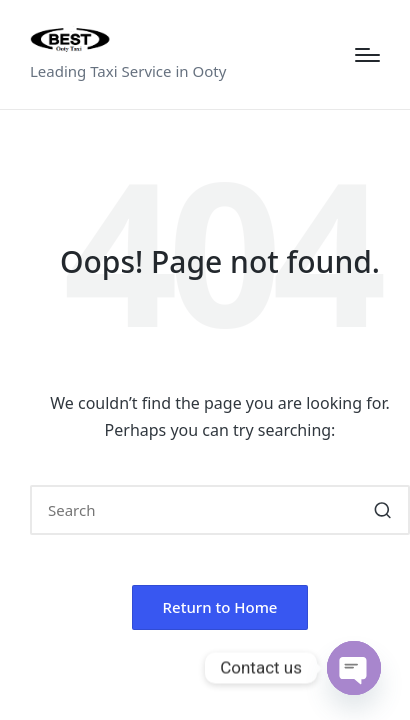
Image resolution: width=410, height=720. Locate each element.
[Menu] (367, 55)
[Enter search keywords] (220, 510)
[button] (382, 510)
